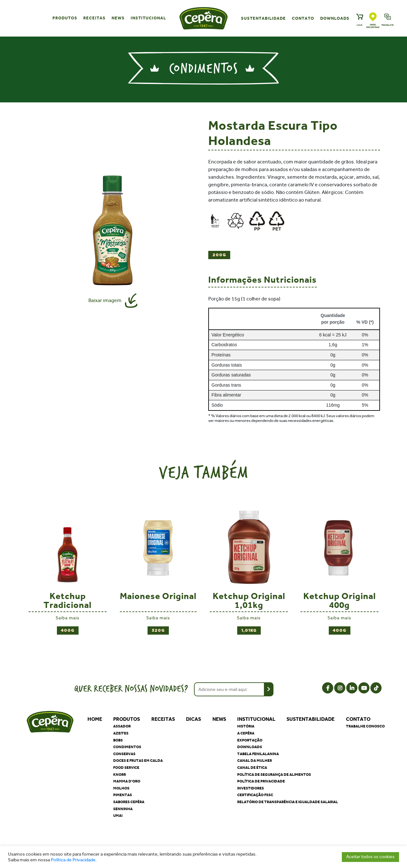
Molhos (121, 788)
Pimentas (123, 795)
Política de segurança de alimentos (274, 775)
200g (219, 255)
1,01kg (249, 631)
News (118, 18)
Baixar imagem (105, 300)
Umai (118, 816)
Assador (122, 726)
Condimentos (127, 747)
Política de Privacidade (73, 860)
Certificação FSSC (255, 795)
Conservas (124, 754)
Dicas (193, 719)
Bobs (118, 740)
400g (68, 631)
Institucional (148, 18)
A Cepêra (246, 733)
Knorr (120, 775)
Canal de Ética (252, 768)
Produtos (65, 18)
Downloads (335, 18)
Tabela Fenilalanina (258, 754)
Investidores (251, 788)
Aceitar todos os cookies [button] (370, 857)
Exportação (250, 740)
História (246, 726)
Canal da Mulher (255, 761)
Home (95, 719)
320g (158, 631)
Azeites (121, 733)
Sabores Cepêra (129, 802)
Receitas (94, 18)
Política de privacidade (261, 781)
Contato (303, 18)
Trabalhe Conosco (365, 726)
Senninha (123, 809)
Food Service (126, 768)
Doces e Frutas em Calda (138, 761)
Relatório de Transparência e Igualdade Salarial (288, 802)
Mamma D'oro (127, 781)
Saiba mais (68, 618)
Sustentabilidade (263, 18)
